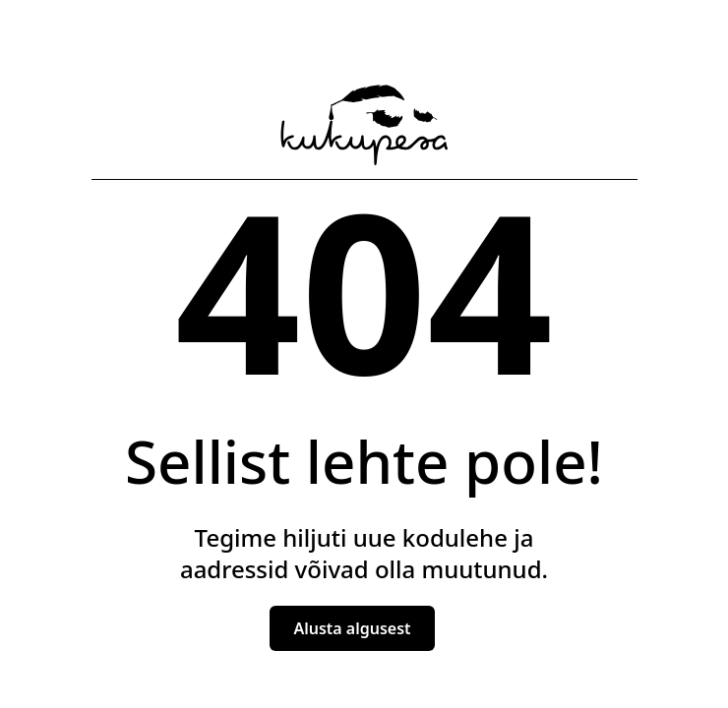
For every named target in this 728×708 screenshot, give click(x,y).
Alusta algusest (352, 628)
